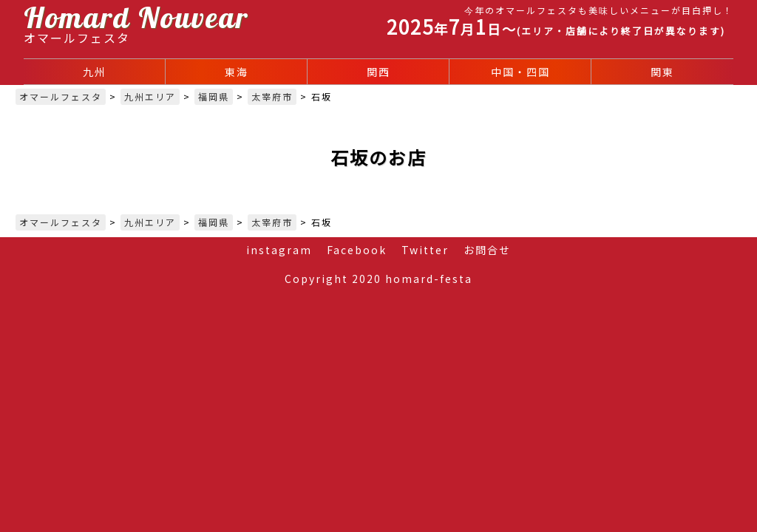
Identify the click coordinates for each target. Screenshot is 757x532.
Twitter (425, 250)
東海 (237, 72)
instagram (279, 250)
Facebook (357, 250)
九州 (95, 72)
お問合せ (487, 250)
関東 (662, 72)
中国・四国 (520, 72)
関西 (378, 72)
